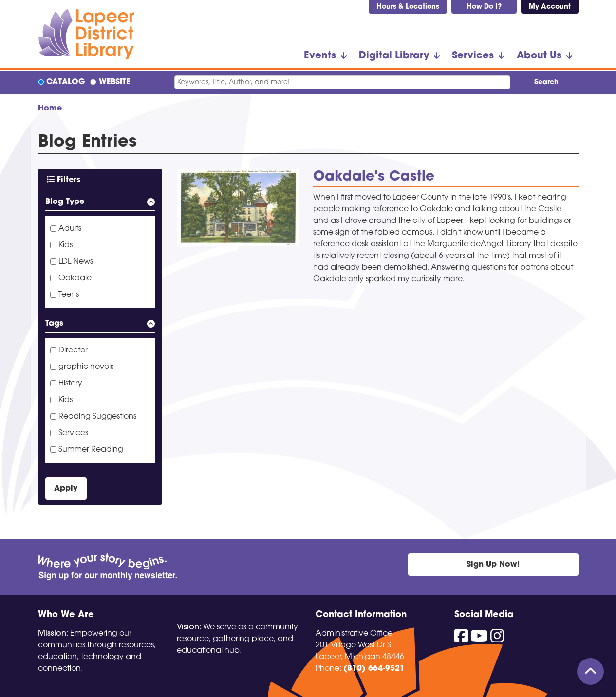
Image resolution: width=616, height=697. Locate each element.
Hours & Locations (408, 7)
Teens (69, 295)
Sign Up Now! (493, 565)
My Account (550, 7)
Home (50, 109)
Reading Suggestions (97, 417)
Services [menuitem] (473, 56)
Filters (64, 180)
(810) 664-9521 (374, 669)
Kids (65, 245)
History (70, 384)
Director (73, 350)
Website (114, 82)
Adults (70, 229)
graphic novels (86, 367)
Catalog (66, 82)
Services (73, 433)
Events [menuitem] (320, 56)
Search (546, 83)
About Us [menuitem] (539, 56)
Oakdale (75, 278)
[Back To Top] (590, 671)
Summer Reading (91, 450)
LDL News (76, 262)
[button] (100, 204)
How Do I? (484, 7)
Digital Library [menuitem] (394, 56)
